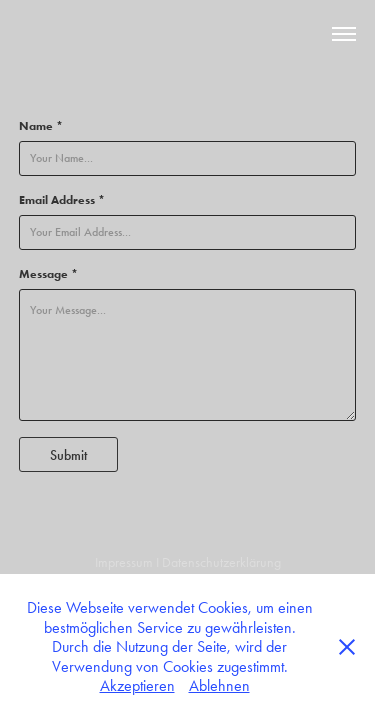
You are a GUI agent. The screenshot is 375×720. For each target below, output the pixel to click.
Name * (41, 125)
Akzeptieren (137, 685)
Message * (48, 273)
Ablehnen (219, 685)
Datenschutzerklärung (221, 562)
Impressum (124, 562)
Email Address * (62, 199)
